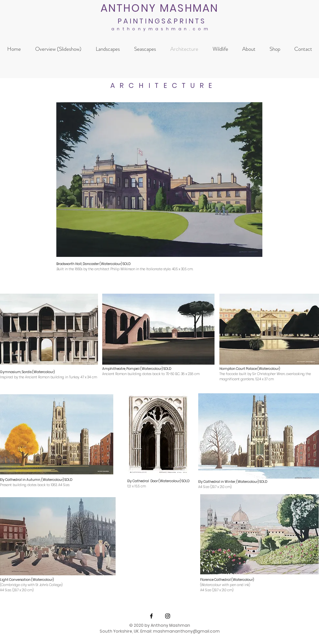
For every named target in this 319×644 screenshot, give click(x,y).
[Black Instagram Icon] (168, 616)
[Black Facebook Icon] (151, 616)
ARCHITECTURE (164, 85)
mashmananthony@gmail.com (186, 631)
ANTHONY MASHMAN (160, 8)
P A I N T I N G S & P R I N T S (161, 21)
